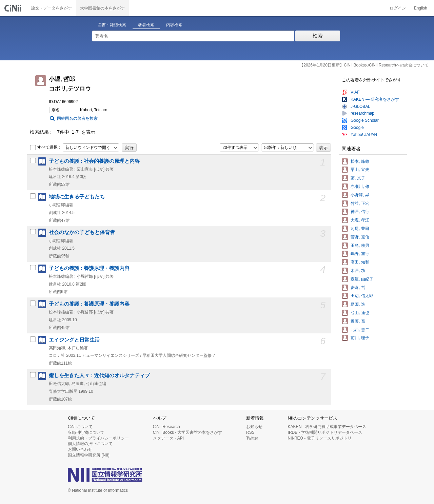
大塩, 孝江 (360, 220)
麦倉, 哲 (358, 288)
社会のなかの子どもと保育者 (82, 232)
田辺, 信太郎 (362, 296)
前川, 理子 (360, 338)
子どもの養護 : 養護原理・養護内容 (89, 268)
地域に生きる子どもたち (77, 197)
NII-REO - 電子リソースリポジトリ (320, 438)
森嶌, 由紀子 (362, 279)
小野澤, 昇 (360, 195)
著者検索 (146, 25)
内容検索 (174, 25)
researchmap (362, 113)
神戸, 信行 (360, 212)
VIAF (355, 92)
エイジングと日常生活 (74, 340)
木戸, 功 (358, 271)
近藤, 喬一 (360, 321)
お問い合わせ (80, 449)
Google (357, 128)
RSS (250, 432)
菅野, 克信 (360, 237)
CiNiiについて (80, 427)
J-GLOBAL (360, 106)
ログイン (398, 8)
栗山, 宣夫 (360, 170)
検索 (318, 36)
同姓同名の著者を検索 (77, 118)
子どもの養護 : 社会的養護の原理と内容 (94, 161)
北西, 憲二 (360, 330)
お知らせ (254, 427)
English (421, 8)
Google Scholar (365, 120)
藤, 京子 (358, 178)
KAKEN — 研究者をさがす (375, 99)
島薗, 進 (358, 304)
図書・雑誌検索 (112, 25)
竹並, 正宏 (360, 203)
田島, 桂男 (360, 246)
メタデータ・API (168, 438)
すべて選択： (46, 148)
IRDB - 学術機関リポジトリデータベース (325, 432)
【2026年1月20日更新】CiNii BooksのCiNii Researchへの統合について (364, 65)
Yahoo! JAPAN (364, 135)
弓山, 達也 (360, 313)
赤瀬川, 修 (360, 187)
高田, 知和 (360, 262)
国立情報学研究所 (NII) (89, 455)
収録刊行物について (86, 432)
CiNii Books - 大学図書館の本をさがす (188, 432)
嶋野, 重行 (360, 254)
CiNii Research (166, 427)
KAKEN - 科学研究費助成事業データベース (327, 427)
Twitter (252, 438)
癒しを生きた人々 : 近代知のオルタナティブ (99, 375)
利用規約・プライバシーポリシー (98, 438)
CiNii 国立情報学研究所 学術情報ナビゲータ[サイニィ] (14, 8)
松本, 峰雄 (360, 161)
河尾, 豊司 (360, 229)
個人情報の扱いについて (90, 444)
